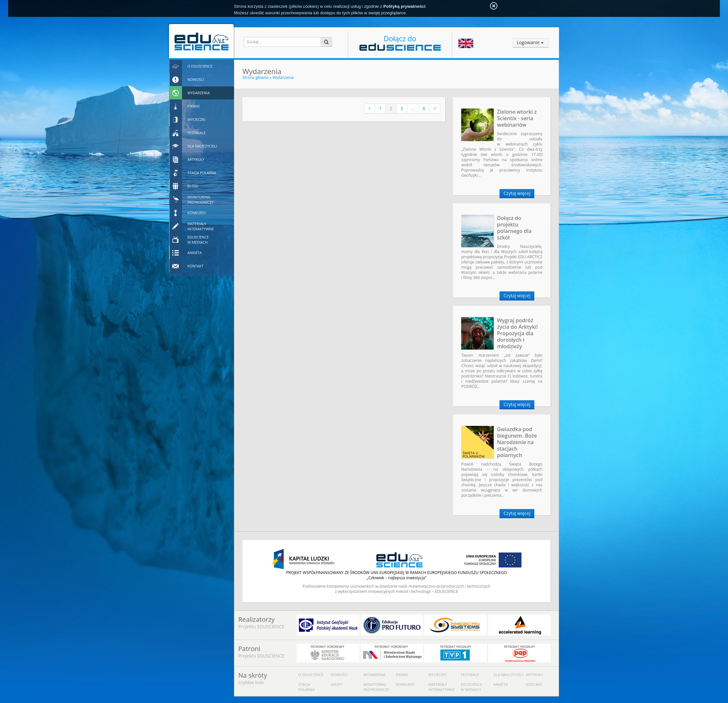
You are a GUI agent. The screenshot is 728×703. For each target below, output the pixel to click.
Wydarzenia (283, 77)
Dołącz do (400, 42)
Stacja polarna (306, 687)
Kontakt (534, 684)
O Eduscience (311, 675)
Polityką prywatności (404, 6)
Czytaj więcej (517, 193)
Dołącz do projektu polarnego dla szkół (514, 228)
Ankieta (500, 684)
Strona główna (255, 77)
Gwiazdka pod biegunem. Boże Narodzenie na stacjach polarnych (517, 442)
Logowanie (528, 42)
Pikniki (402, 675)
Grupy (337, 684)
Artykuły (534, 675)
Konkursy (405, 684)
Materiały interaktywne (442, 687)
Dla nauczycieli (508, 675)
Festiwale (470, 675)
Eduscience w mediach (472, 687)
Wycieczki (437, 675)
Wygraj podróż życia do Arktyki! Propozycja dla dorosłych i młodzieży (517, 333)
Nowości (339, 675)
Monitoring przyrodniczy (376, 687)
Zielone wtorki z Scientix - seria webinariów (517, 118)
